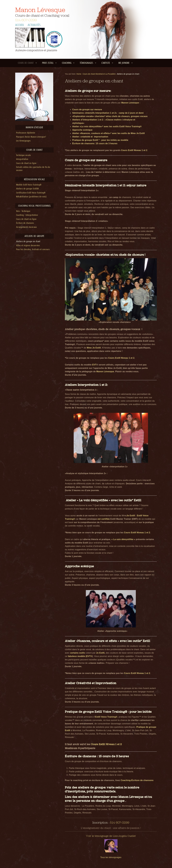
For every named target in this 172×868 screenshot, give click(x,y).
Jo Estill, (101, 653)
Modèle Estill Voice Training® (29, 185)
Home (79, 74)
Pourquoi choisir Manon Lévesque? (31, 137)
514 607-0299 (26, 20)
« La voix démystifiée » (123, 539)
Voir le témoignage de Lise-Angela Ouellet (111, 836)
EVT (94, 365)
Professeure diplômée (26, 133)
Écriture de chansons (25, 223)
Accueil (20, 25)
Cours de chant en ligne (26, 163)
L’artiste (106, 63)
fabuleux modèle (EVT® (80, 656)
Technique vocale (23, 155)
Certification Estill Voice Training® (31, 193)
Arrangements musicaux (26, 227)
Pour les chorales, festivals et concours (33, 250)
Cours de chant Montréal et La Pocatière (99, 74)
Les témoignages (23, 141)
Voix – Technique (23, 211)
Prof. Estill (48, 63)
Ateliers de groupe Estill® (28, 189)
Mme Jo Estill (94, 348)
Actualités (34, 25)
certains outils (78, 653)
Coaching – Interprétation (27, 215)
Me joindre (124, 63)
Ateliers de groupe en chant (28, 242)
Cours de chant (26, 63)
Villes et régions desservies (28, 246)
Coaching (67, 63)
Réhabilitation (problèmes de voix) (31, 197)
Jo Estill (131, 516)
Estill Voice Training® (106, 717)
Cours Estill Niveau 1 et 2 (134, 150)
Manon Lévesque (40, 10)
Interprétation (22, 159)
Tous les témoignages (111, 857)
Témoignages (86, 63)
